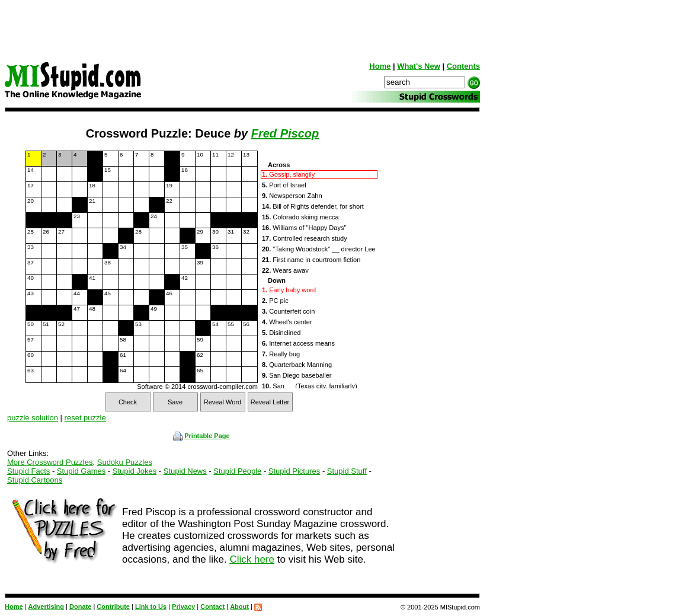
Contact (212, 607)
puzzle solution (33, 418)
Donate (80, 607)
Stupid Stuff (347, 471)
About (239, 607)
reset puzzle (85, 418)
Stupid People (237, 471)
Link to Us (151, 607)
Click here (252, 559)
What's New (418, 66)
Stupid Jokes (135, 471)
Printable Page (201, 436)
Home (380, 66)
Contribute (113, 607)
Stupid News (185, 471)
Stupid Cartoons (35, 480)
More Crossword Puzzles (50, 462)
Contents (463, 66)
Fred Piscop (285, 133)
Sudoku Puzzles (125, 462)
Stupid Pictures (294, 471)
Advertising (47, 607)
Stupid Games (81, 471)
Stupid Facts (28, 471)
